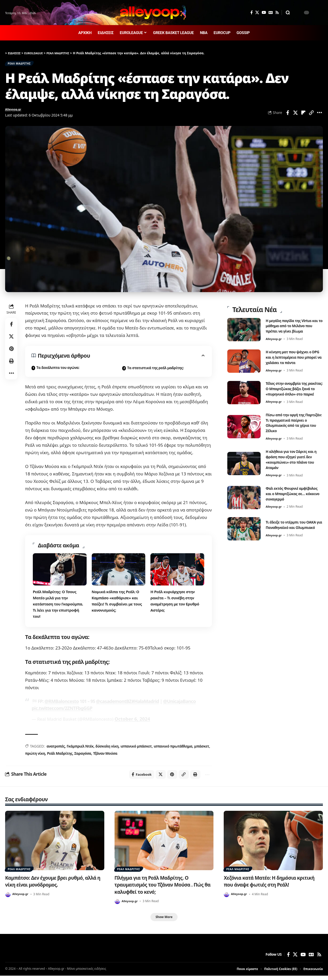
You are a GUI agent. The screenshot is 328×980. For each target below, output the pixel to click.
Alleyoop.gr (15, 113)
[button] (288, 13)
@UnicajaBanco (173, 705)
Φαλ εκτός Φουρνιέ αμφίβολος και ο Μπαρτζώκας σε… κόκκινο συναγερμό (291, 502)
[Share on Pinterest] (11, 352)
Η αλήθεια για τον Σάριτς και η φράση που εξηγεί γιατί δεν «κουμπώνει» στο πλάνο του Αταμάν (294, 465)
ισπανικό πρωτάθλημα (172, 749)
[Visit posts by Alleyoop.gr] (8, 898)
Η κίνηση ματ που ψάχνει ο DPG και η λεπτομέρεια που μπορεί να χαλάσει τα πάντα (293, 357)
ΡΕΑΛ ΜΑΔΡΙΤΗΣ (23, 65)
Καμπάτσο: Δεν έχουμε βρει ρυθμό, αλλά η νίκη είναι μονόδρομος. (49, 885)
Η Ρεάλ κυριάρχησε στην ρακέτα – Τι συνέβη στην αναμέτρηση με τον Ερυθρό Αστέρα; (176, 605)
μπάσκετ (201, 749)
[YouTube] (264, 13)
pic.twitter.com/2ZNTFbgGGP (60, 712)
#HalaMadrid (141, 705)
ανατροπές (56, 749)
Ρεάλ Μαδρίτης (60, 756)
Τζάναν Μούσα (105, 756)
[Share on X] (295, 116)
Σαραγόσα (83, 756)
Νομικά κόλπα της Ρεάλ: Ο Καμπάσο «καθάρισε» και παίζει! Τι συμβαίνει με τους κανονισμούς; (119, 605)
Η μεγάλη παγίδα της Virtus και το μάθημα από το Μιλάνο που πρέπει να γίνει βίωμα (294, 326)
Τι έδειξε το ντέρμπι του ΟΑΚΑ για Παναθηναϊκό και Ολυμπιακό (292, 536)
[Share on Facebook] (288, 116)
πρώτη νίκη (35, 756)
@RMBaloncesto (61, 705)
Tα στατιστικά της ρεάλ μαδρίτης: (155, 372)
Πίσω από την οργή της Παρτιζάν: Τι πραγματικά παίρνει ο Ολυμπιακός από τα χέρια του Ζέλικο (294, 428)
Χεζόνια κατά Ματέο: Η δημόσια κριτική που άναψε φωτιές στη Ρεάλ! (270, 885)
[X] (257, 13)
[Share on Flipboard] (303, 116)
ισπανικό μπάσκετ (136, 749)
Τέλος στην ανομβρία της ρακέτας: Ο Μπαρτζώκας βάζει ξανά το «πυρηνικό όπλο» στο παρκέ (289, 391)
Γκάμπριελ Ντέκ (80, 749)
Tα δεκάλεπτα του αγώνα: (58, 371)
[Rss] (277, 13)
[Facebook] (252, 13)
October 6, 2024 (131, 722)
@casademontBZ (111, 705)
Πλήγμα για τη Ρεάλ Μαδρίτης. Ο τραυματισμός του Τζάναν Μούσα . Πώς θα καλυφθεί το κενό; (164, 888)
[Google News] (271, 13)
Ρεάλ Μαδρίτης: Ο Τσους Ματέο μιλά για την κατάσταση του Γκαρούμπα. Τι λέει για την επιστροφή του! (60, 608)
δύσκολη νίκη (107, 749)
